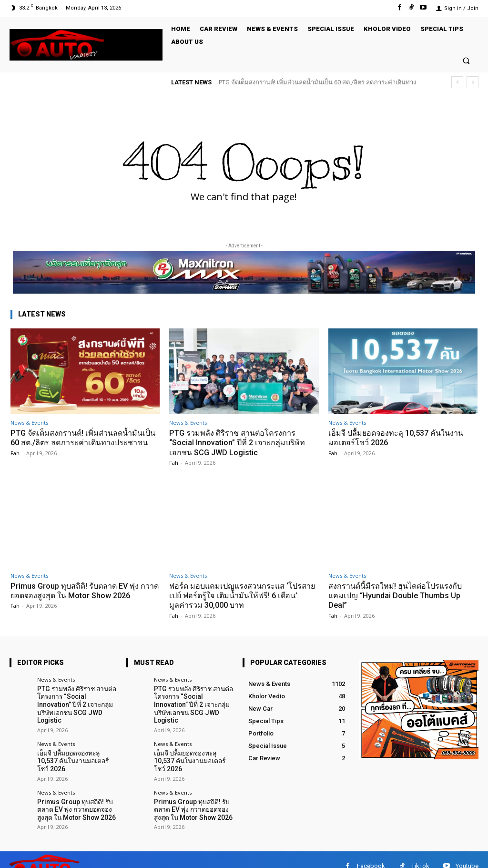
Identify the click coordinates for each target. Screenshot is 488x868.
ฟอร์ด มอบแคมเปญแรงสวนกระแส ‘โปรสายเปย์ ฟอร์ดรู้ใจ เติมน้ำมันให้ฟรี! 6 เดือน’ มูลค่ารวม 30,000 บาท (244, 596)
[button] (466, 60)
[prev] (457, 82)
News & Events (29, 423)
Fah (15, 463)
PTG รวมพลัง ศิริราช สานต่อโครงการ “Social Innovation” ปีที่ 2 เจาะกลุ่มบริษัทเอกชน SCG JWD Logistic (239, 443)
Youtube (467, 853)
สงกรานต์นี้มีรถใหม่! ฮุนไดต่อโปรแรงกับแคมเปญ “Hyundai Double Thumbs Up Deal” (398, 596)
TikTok (420, 853)
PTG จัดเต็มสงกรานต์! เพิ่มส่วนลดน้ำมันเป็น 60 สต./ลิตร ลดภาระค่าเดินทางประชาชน (80, 443)
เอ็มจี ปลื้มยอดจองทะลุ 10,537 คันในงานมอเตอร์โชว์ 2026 (399, 438)
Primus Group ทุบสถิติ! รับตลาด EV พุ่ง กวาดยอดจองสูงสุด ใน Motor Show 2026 (83, 591)
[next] (473, 82)
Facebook (371, 853)
